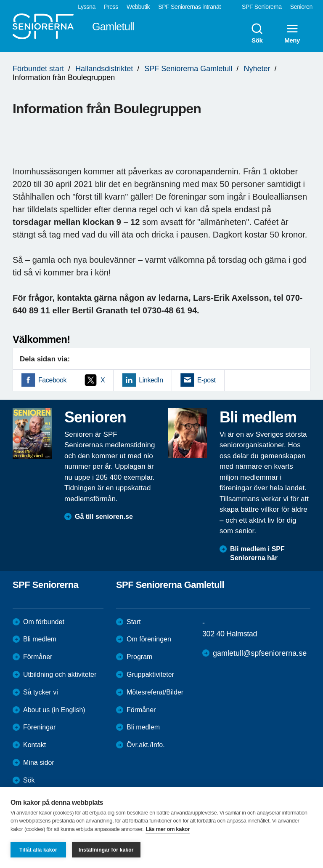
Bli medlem (40, 639)
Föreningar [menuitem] (39, 727)
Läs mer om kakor (168, 829)
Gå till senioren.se (104, 517)
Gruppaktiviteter (150, 674)
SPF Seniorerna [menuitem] (262, 7)
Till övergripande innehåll (0, 0)
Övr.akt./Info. (146, 745)
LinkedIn (151, 380)
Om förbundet (44, 622)
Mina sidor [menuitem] (39, 763)
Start (134, 622)
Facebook (52, 380)
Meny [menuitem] (292, 33)
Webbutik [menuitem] (138, 7)
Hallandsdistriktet (104, 69)
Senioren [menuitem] (301, 7)
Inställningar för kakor (106, 850)
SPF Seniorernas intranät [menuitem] (189, 7)
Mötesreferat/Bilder (155, 692)
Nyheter (257, 69)
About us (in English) (54, 710)
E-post (207, 380)
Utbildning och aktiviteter (60, 674)
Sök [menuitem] (257, 33)
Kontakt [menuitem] (34, 745)
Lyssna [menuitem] (87, 7)
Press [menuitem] (111, 7)
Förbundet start (38, 69)
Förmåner (38, 657)
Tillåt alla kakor (38, 850)
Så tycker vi (41, 692)
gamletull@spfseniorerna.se (260, 653)
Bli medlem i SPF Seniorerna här (257, 553)
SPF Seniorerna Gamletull (188, 69)
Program (139, 657)
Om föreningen (149, 639)
